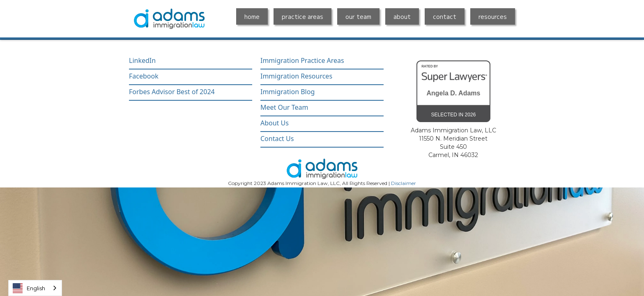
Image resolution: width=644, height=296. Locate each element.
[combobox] (35, 288)
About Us (275, 123)
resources (493, 16)
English (29, 288)
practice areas (302, 16)
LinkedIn (142, 61)
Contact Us (277, 139)
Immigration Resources (296, 76)
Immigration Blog (287, 92)
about (402, 16)
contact (445, 16)
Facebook (144, 76)
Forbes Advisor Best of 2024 (172, 92)
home (252, 16)
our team (358, 16)
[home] (169, 19)
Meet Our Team (284, 108)
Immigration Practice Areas (302, 61)
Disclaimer (404, 183)
